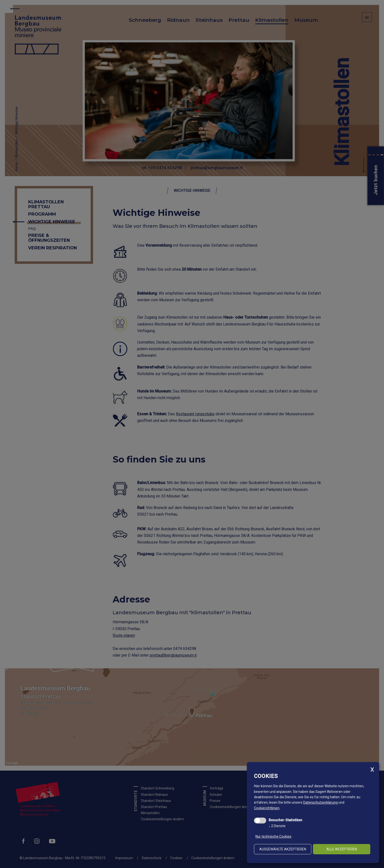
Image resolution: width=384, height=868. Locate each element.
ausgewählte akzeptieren (283, 849)
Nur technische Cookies (273, 836)
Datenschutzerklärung (320, 802)
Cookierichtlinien (267, 808)
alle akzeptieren (342, 849)
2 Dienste (277, 826)
